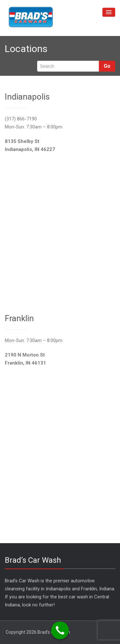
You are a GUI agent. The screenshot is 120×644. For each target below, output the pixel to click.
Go (107, 66)
